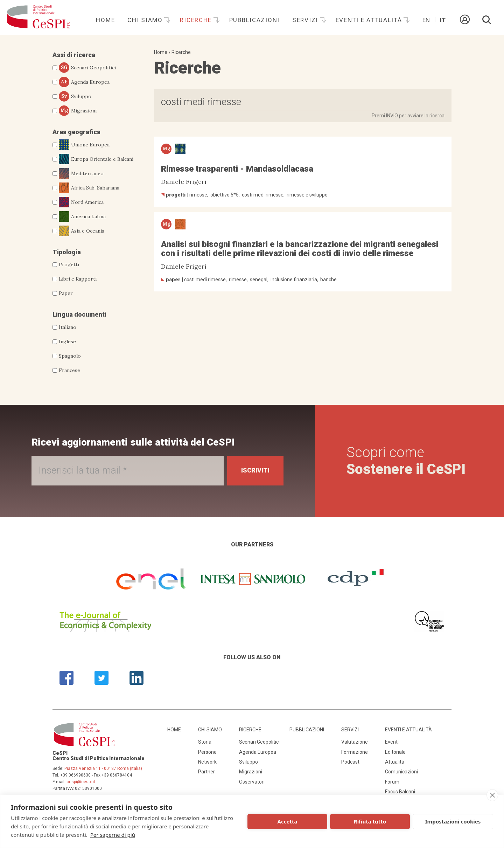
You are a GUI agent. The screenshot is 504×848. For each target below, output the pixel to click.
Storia (205, 742)
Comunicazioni (401, 772)
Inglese (67, 342)
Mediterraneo (81, 173)
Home (105, 20)
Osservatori (252, 782)
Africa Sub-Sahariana (89, 188)
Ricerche (197, 20)
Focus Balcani (400, 792)
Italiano (68, 327)
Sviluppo (75, 96)
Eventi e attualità (370, 20)
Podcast (350, 762)
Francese (69, 370)
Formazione (355, 752)
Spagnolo (70, 356)
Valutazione (355, 742)
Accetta (288, 821)
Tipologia (67, 252)
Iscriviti (255, 470)
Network (207, 762)
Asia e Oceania (82, 231)
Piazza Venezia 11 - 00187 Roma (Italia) (103, 768)
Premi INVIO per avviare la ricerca (408, 116)
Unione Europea (84, 145)
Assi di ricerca (74, 55)
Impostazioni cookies (453, 821)
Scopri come (406, 461)
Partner (206, 772)
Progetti (69, 264)
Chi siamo (146, 20)
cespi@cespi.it (81, 782)
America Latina (82, 216)
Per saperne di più (113, 835)
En (426, 20)
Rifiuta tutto (370, 821)
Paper (66, 293)
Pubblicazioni (254, 20)
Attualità (395, 762)
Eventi (392, 742)
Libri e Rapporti (78, 279)
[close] (492, 795)
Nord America (81, 202)
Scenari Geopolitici (87, 68)
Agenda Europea (84, 82)
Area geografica (76, 132)
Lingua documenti (79, 314)
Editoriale (395, 752)
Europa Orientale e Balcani (96, 159)
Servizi (306, 20)
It (443, 20)
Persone (207, 752)
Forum (392, 782)
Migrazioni (78, 111)
